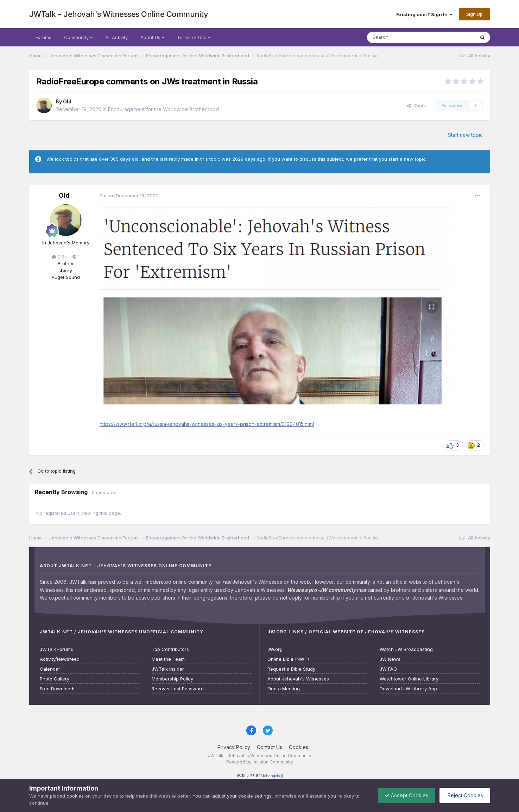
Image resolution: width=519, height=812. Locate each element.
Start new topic (465, 135)
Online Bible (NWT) (288, 659)
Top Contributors (170, 649)
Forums (43, 37)
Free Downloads (58, 689)
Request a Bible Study (291, 669)
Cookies (299, 747)
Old (67, 101)
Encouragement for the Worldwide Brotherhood (163, 109)
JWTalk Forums (56, 649)
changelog (273, 776)
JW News (390, 659)
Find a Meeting (284, 689)
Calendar (50, 669)
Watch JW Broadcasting (406, 649)
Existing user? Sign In (424, 14)
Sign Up (474, 14)
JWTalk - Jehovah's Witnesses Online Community (119, 14)
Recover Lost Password (178, 689)
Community (78, 37)
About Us (152, 37)
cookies (75, 796)
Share (417, 106)
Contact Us (270, 747)
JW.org (275, 649)
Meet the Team (168, 659)
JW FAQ (388, 669)
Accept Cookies (405, 795)
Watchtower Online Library (409, 679)
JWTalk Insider (168, 669)
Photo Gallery (55, 679)
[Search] (403, 37)
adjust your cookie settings (242, 796)
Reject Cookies (464, 795)
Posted (129, 196)
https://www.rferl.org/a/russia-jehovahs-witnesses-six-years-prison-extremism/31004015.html (207, 424)
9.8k (59, 257)
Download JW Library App (408, 689)
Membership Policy (172, 679)
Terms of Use (194, 37)
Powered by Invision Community (260, 762)
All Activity (116, 37)
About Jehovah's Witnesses (298, 679)
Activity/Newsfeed (60, 659)
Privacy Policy (234, 747)
